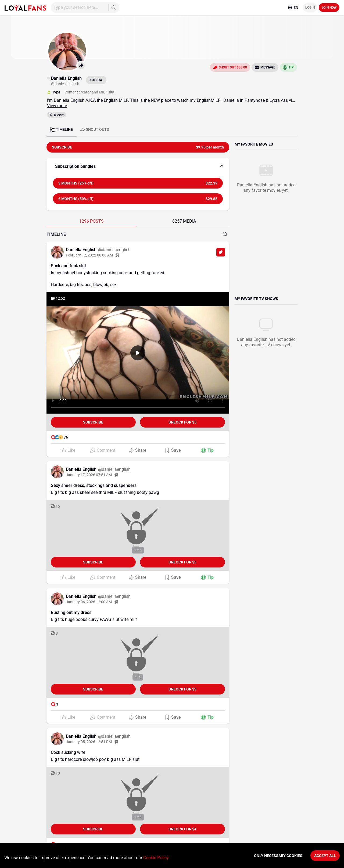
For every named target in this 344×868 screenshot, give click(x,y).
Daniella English (82, 250)
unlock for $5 (182, 422)
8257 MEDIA (184, 221)
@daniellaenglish (114, 250)
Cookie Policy (156, 858)
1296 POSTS (92, 221)
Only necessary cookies (278, 856)
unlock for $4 (182, 829)
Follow (96, 80)
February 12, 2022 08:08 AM (89, 255)
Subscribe (93, 422)
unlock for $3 (182, 562)
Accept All (325, 856)
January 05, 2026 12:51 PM (89, 742)
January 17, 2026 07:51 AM (89, 475)
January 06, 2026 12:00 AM (89, 602)
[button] (138, 167)
